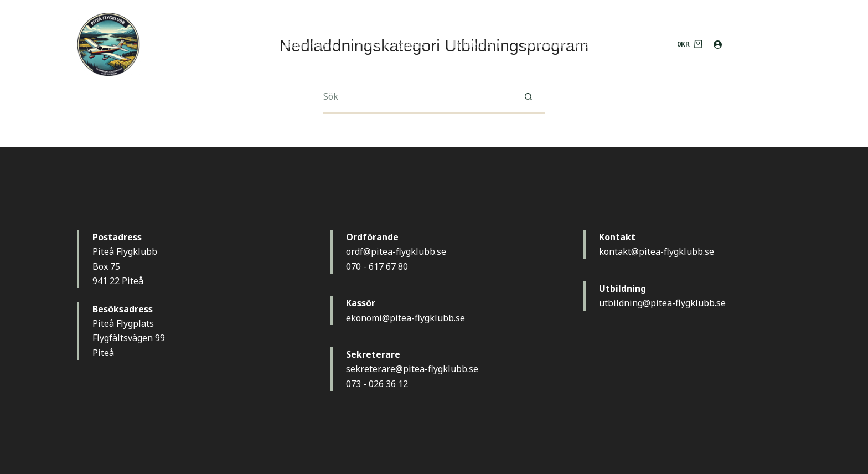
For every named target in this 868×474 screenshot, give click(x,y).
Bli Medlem (474, 44)
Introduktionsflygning (575, 44)
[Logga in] (718, 45)
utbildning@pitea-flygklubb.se (662, 303)
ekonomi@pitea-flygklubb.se (405, 318)
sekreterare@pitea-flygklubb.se (412, 369)
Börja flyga (310, 44)
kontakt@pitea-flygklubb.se (657, 251)
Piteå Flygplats (391, 44)
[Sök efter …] (417, 97)
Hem (251, 44)
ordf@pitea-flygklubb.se (396, 251)
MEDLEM (762, 44)
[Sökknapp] (528, 97)
